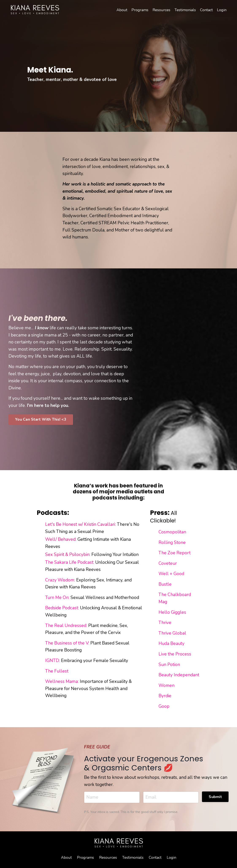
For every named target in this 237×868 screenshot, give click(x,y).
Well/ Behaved (60, 539)
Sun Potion (169, 665)
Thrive (165, 623)
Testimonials (185, 10)
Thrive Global (172, 633)
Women (167, 685)
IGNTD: (53, 661)
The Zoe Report (175, 553)
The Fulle (55, 671)
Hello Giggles (173, 612)
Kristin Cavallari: (100, 524)
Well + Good (172, 574)
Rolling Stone (172, 542)
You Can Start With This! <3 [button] (41, 419)
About (122, 10)
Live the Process (175, 654)
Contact (206, 10)
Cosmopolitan (173, 532)
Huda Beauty (172, 643)
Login (222, 10)
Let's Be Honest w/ (65, 524)
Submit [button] (215, 797)
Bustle (166, 584)
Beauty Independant (179, 675)
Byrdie (165, 696)
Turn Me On (57, 598)
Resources (161, 10)
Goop (164, 706)
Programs (140, 10)
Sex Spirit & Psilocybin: (68, 554)
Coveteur (168, 563)
